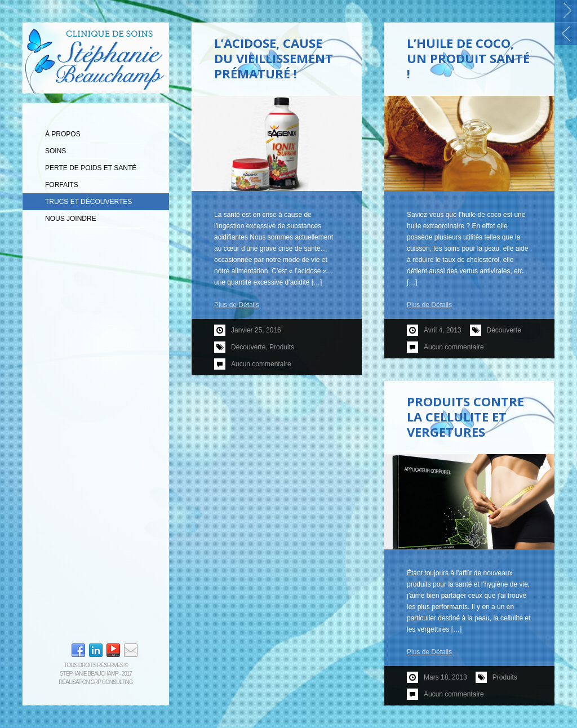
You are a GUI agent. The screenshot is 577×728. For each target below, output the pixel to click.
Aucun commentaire (261, 364)
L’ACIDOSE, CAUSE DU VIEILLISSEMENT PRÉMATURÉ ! (274, 58)
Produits (282, 347)
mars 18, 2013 (445, 677)
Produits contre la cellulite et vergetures (465, 416)
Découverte (248, 347)
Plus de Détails (237, 305)
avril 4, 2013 (443, 330)
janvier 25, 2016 (256, 330)
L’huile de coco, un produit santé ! (468, 58)
